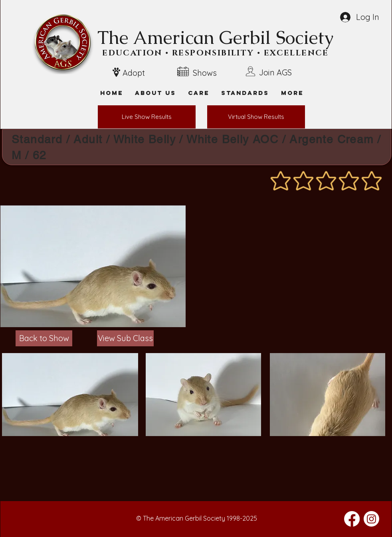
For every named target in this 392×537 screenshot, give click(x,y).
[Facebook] (352, 519)
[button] (292, 93)
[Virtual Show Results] (256, 117)
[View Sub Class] (125, 338)
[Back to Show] (44, 338)
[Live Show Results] (147, 117)
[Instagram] (371, 519)
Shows (205, 73)
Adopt (134, 73)
